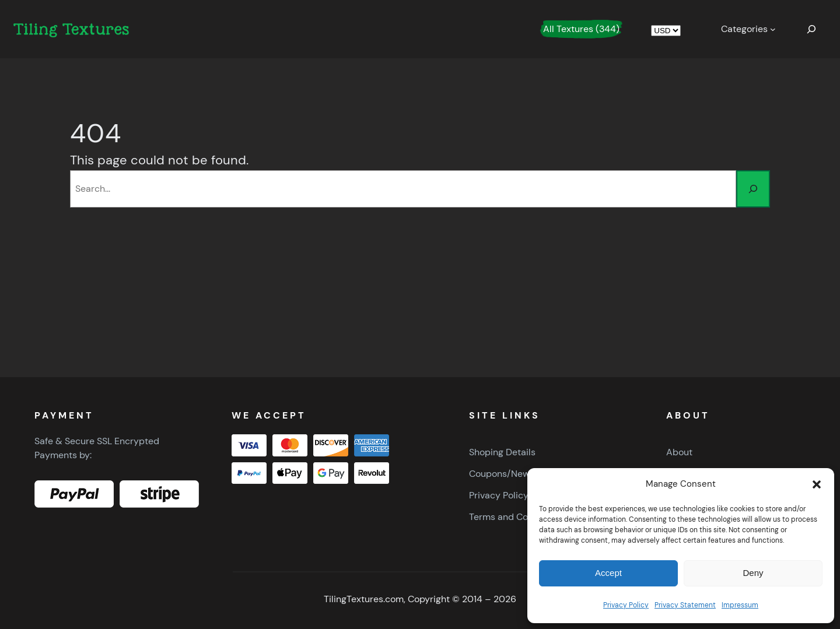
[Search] (753, 189)
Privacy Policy (626, 605)
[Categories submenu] (748, 29)
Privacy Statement (685, 605)
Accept (608, 573)
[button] (817, 484)
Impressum (740, 605)
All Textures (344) (581, 29)
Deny (753, 573)
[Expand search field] (811, 29)
